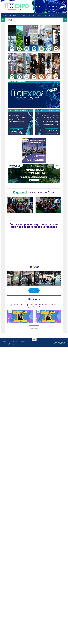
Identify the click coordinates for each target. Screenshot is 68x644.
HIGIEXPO (12, 15)
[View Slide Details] (34, 174)
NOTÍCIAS (21, 15)
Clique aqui (20, 192)
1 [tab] (37, 182)
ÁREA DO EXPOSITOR (44, 15)
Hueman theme (23, 344)
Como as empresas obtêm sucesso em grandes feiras (47, 283)
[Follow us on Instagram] (55, 343)
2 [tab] (39, 182)
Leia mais (34, 291)
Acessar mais (34, 328)
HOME (5, 15)
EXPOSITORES (31, 15)
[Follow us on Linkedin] (61, 343)
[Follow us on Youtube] (64, 343)
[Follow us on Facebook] (58, 343)
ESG (53, 15)
